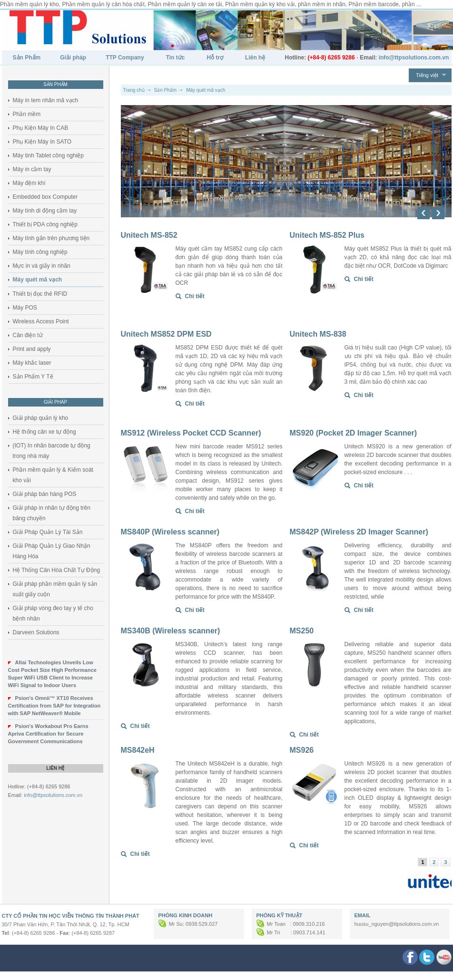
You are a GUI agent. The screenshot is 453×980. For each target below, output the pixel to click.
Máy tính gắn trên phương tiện (51, 238)
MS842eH (138, 750)
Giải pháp (73, 58)
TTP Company (125, 58)
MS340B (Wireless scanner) (171, 631)
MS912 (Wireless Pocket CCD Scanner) (191, 433)
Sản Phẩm (27, 58)
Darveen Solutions (36, 632)
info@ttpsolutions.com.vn (53, 795)
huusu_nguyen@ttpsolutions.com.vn (397, 924)
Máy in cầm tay (32, 169)
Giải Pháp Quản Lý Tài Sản (48, 532)
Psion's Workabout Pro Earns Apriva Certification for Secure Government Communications (48, 734)
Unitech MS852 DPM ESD (166, 334)
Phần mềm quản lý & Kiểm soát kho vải (53, 475)
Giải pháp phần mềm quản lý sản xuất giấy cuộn (55, 589)
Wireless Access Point (41, 321)
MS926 (302, 750)
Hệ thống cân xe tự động (44, 432)
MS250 (302, 631)
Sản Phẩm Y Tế (33, 377)
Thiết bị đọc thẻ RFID (40, 294)
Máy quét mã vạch (38, 280)
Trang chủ (134, 90)
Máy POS (25, 308)
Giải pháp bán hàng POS (45, 494)
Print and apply (32, 349)
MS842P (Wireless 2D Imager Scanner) (359, 532)
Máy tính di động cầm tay (45, 211)
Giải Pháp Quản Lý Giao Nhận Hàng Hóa (52, 551)
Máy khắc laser (32, 363)
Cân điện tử (28, 335)
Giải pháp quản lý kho (41, 418)
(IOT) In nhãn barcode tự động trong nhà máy (52, 451)
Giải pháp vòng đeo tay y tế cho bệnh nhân (53, 613)
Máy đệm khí (29, 183)
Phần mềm (27, 114)
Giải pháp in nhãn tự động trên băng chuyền (52, 513)
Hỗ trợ (215, 58)
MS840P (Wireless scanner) (170, 532)
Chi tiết (195, 296)
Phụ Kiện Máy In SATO (42, 142)
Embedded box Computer (45, 197)
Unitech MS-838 (318, 334)
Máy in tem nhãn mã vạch (46, 100)
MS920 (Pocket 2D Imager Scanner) (354, 433)
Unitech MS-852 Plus (327, 235)
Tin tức (176, 58)
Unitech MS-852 (149, 235)
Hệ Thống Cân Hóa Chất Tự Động (57, 570)
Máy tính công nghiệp (40, 252)
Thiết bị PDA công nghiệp (45, 224)
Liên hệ (255, 58)
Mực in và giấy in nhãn (42, 266)
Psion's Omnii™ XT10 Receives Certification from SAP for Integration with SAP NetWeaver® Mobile (54, 706)
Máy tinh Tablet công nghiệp (49, 155)
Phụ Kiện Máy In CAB (41, 128)
